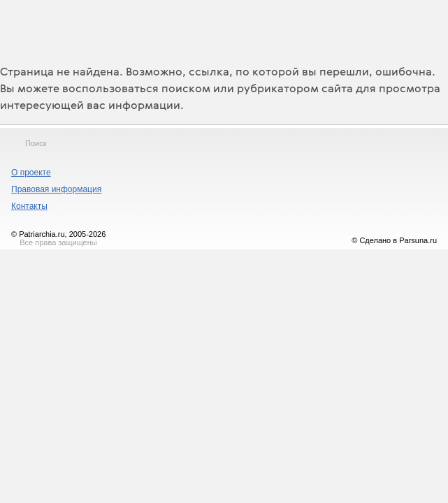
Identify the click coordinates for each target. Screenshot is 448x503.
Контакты (29, 206)
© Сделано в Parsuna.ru (394, 240)
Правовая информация (56, 189)
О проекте (31, 173)
